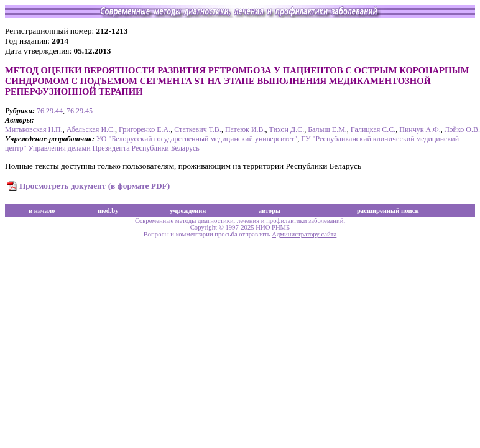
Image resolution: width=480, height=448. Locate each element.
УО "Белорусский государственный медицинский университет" (197, 139)
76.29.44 (50, 111)
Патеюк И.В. (245, 129)
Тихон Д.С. (287, 129)
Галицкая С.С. (373, 129)
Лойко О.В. (462, 129)
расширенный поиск (388, 211)
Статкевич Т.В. (198, 129)
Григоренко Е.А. (145, 129)
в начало (42, 211)
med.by (108, 211)
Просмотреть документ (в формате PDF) (95, 186)
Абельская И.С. (91, 129)
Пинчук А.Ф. (420, 129)
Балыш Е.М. (327, 129)
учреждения (188, 211)
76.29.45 (80, 111)
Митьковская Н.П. (34, 129)
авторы (270, 211)
